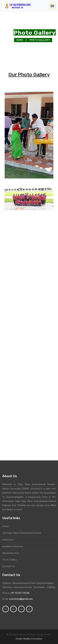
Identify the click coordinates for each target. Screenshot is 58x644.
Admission (9, 540)
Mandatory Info (11, 553)
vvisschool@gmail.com (21, 599)
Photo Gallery (40, 40)
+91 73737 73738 (20, 593)
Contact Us (9, 566)
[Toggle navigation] (52, 6)
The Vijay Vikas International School (22, 533)
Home (20, 40)
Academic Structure (14, 546)
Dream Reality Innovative (29, 639)
